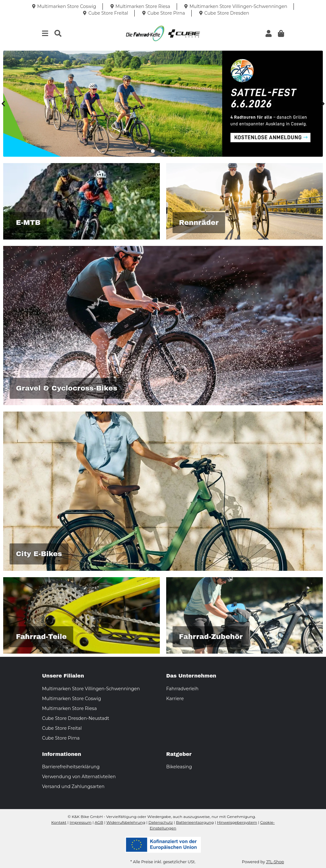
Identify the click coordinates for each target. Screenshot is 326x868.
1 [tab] (153, 151)
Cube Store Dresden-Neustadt (76, 718)
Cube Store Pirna (61, 738)
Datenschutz (161, 822)
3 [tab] (173, 151)
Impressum (81, 822)
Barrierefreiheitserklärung (71, 767)
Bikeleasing (179, 767)
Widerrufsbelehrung (126, 822)
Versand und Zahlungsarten (73, 786)
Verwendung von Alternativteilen (79, 777)
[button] (269, 34)
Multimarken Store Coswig (71, 699)
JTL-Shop (275, 862)
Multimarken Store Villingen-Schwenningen (91, 689)
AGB (99, 822)
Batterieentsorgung (195, 822)
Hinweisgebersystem (237, 822)
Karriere (175, 699)
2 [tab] (163, 151)
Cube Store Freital (62, 728)
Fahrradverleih (182, 689)
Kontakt (59, 822)
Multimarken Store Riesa (69, 708)
